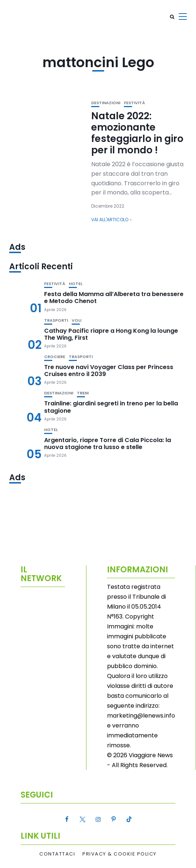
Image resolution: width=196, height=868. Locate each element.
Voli (76, 320)
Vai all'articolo (110, 220)
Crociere (55, 357)
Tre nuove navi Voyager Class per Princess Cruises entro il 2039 (109, 371)
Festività (134, 103)
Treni (83, 393)
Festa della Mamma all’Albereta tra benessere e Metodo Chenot (114, 298)
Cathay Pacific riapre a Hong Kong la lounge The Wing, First (111, 334)
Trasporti (56, 320)
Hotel (76, 284)
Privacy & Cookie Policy (120, 854)
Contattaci (57, 854)
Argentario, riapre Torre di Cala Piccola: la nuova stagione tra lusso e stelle (108, 444)
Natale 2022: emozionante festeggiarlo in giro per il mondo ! (137, 133)
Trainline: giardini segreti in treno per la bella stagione (111, 407)
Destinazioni (106, 103)
